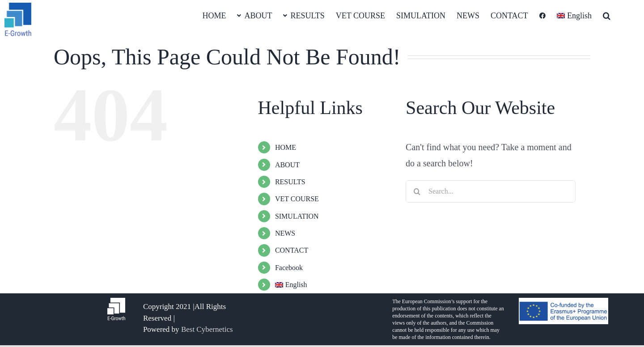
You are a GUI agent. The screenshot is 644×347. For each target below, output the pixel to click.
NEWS (285, 233)
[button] (607, 15)
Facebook (289, 268)
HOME (286, 147)
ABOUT (287, 165)
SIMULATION (297, 216)
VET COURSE (297, 199)
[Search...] (491, 191)
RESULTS (290, 182)
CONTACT (292, 250)
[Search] (417, 191)
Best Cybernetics (207, 329)
